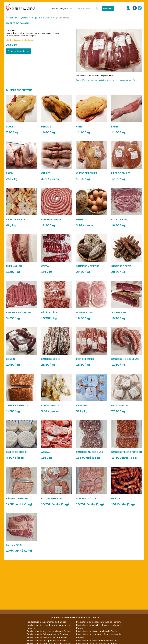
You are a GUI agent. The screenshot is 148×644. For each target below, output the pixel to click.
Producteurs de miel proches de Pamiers (47, 638)
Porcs (135, 80)
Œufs (78, 80)
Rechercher (108, 8)
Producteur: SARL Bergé (20, 40)
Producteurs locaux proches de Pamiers (46, 622)
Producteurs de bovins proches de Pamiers (97, 631)
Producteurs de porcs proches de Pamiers (97, 641)
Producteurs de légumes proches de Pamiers (49, 631)
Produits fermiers (90, 80)
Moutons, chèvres (123, 80)
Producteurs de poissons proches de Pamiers (98, 622)
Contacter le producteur (19, 51)
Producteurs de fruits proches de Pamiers (47, 634)
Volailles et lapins (106, 80)
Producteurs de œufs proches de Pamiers (47, 641)
